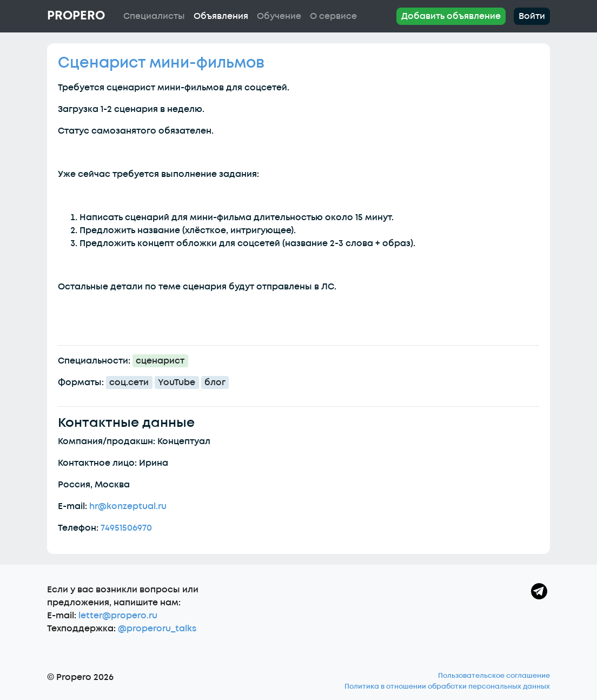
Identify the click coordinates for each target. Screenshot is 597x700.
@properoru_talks (157, 629)
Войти (532, 16)
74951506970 (126, 528)
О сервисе (333, 16)
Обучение (279, 16)
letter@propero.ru (118, 616)
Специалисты (154, 16)
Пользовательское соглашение (494, 676)
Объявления (221, 16)
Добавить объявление (451, 16)
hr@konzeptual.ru (128, 506)
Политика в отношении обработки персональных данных (447, 686)
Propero (76, 16)
